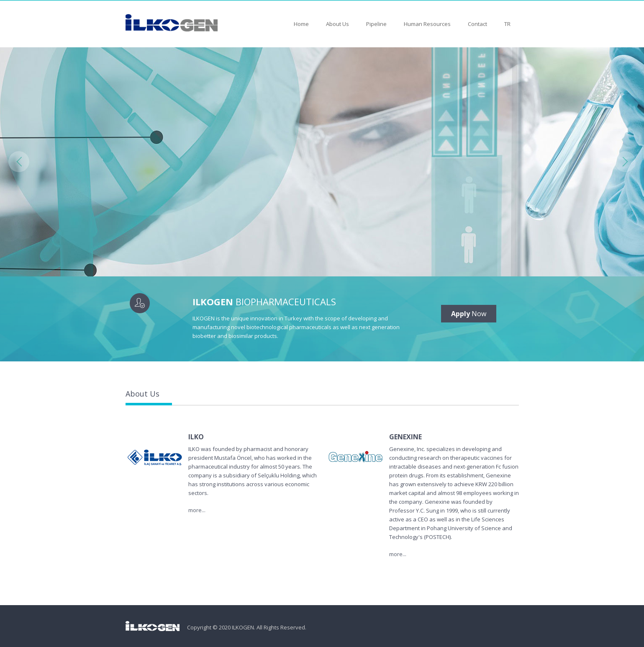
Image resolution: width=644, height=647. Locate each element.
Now (469, 314)
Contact (477, 24)
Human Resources (427, 24)
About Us (337, 24)
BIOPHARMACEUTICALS (264, 302)
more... (197, 510)
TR (507, 24)
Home (301, 24)
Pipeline (376, 24)
